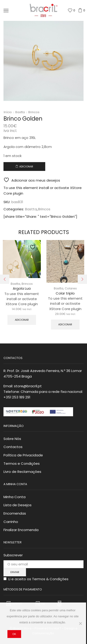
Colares (71, 288)
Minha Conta (14, 497)
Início (8, 112)
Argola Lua (22, 288)
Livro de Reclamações (22, 472)
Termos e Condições (22, 463)
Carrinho (11, 522)
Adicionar (26, 167)
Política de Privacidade (23, 455)
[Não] (80, 623)
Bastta (20, 112)
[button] (5, 279)
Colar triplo (65, 293)
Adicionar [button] (22, 320)
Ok (14, 634)
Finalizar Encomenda (21, 530)
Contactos (13, 447)
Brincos (34, 112)
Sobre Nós (12, 439)
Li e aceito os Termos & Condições (38, 579)
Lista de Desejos (18, 505)
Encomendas (15, 513)
